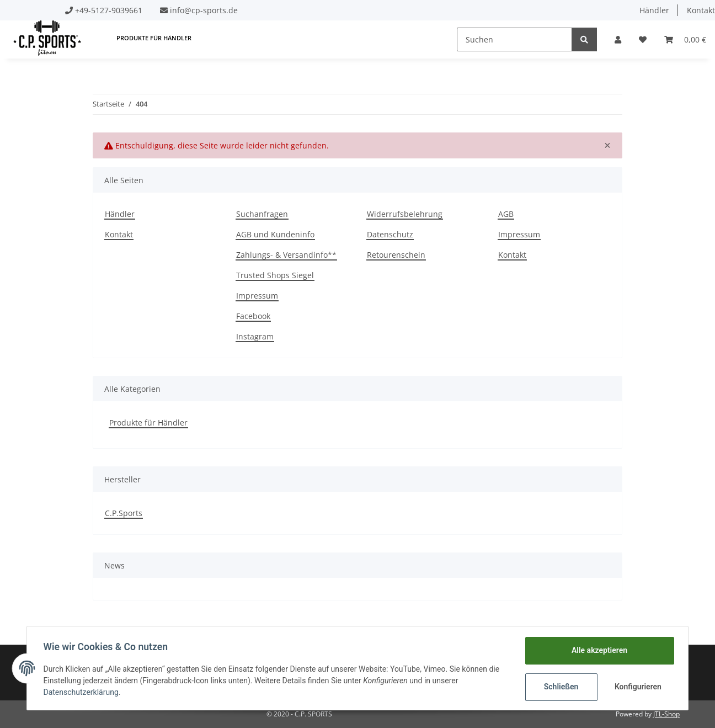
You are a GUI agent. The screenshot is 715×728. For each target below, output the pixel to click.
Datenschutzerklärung (82, 692)
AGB (506, 214)
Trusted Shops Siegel (275, 275)
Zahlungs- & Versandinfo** (286, 255)
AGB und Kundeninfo (275, 234)
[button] (618, 39)
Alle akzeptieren (598, 650)
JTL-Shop (666, 714)
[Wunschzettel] (643, 39)
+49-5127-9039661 (109, 10)
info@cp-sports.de (204, 10)
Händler (654, 10)
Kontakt (119, 234)
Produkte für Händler (148, 423)
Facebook (253, 316)
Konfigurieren (637, 687)
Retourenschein (396, 255)
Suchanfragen (262, 214)
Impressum (257, 296)
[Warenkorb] (685, 39)
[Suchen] (514, 39)
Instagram (255, 336)
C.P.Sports (124, 513)
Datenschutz (390, 234)
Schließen (560, 687)
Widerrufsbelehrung (405, 214)
